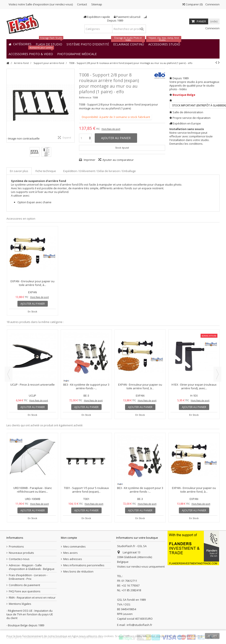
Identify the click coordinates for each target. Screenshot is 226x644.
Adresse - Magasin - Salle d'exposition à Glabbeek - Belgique (32, 567)
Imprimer (89, 160)
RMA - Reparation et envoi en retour (32, 598)
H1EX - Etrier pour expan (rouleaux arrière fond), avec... (194, 386)
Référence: (85, 97)
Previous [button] (9, 374)
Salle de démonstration (188, 112)
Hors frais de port (111, 129)
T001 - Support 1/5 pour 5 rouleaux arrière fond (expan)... (86, 490)
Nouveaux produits (21, 553)
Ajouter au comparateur (118, 160)
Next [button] (217, 374)
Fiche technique (46, 171)
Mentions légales (20, 604)
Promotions (16, 547)
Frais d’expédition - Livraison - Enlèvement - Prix (28, 577)
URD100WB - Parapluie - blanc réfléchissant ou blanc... (33, 490)
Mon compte (69, 538)
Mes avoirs (70, 553)
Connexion (212, 4)
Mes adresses (73, 559)
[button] (77, 54)
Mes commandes (74, 547)
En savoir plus (19, 171)
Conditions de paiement (24, 585)
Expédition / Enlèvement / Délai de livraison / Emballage (100, 171)
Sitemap (97, 4)
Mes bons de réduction (78, 572)
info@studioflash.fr (139, 625)
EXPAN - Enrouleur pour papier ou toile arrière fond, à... (33, 283)
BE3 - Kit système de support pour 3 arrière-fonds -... (86, 386)
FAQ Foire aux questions (25, 591)
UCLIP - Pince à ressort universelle (33, 385)
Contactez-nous (19, 559)
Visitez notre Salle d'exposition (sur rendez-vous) (41, 4)
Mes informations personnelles (84, 565)
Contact (82, 4)
